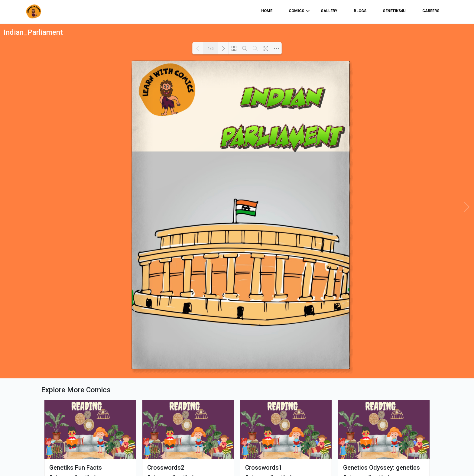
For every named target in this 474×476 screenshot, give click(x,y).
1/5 (211, 49)
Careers (431, 11)
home (267, 11)
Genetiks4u (394, 11)
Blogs (360, 11)
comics (299, 11)
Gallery (329, 11)
